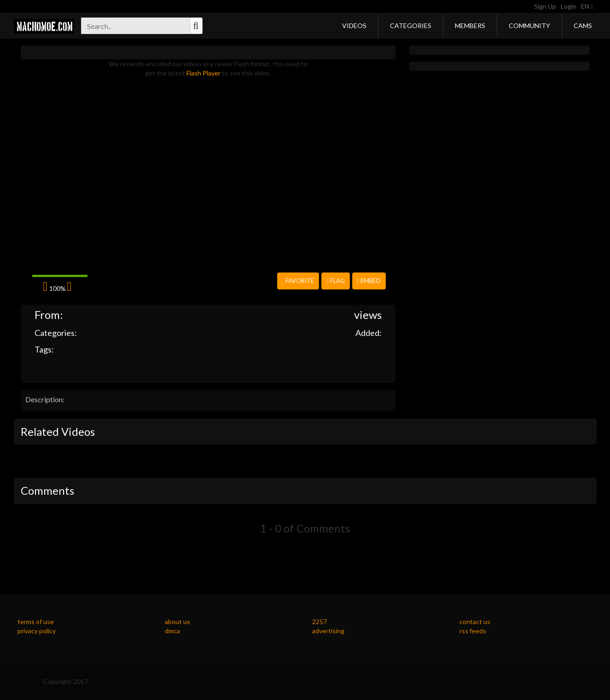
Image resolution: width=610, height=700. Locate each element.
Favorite (298, 281)
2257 (320, 622)
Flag (336, 281)
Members (470, 26)
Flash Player (203, 73)
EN (587, 6)
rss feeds (473, 631)
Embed (369, 281)
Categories (411, 26)
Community (529, 26)
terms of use (36, 622)
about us (177, 622)
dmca (172, 631)
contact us (475, 622)
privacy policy (37, 631)
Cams (583, 26)
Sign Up (545, 6)
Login (569, 6)
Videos (354, 26)
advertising (328, 631)
